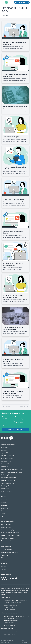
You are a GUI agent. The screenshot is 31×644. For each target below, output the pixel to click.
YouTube (4, 569)
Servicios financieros (7, 511)
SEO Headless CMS (7, 491)
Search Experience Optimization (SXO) (12, 472)
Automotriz (4, 503)
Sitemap (4, 558)
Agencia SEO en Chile (7, 458)
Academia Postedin (7, 527)
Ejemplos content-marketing (9, 541)
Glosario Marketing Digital (8, 530)
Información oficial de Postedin (10, 552)
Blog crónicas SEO (6, 524)
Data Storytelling (6, 486)
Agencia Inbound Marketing (9, 478)
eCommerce (5, 508)
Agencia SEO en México (8, 456)
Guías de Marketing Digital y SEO (10, 533)
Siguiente (24, 407)
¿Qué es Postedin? (6, 550)
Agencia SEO (5, 447)
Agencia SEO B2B (6, 461)
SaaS (3, 516)
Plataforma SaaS (6, 489)
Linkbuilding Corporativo (8, 475)
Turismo (3, 514)
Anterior (7, 407)
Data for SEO (5, 467)
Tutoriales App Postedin (8, 538)
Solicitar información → (22, 2)
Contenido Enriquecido (8, 483)
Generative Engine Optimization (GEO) (12, 469)
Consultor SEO (5, 464)
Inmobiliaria (4, 500)
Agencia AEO (5, 450)
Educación (4, 505)
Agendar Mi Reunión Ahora (15, 429)
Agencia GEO (5, 453)
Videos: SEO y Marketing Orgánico (11, 535)
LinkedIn (4, 567)
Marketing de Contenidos (8, 480)
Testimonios (5, 555)
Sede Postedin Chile (10, 610)
